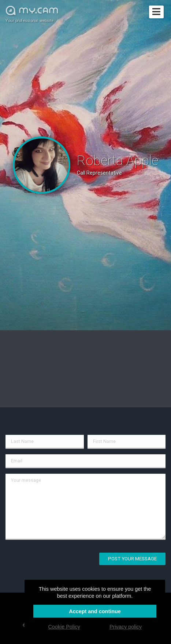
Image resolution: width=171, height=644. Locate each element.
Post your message (132, 559)
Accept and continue (95, 611)
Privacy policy (126, 627)
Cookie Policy (64, 627)
